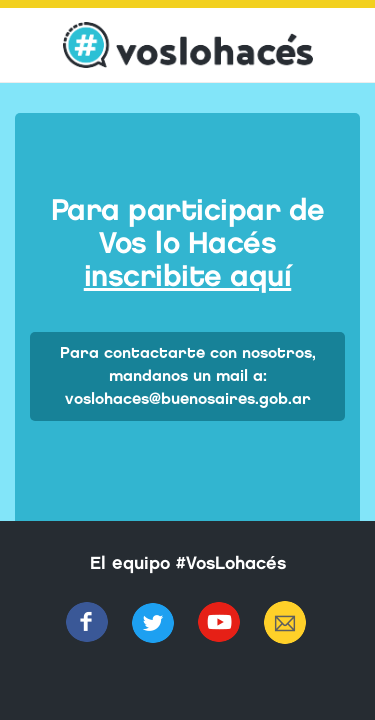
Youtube (219, 622)
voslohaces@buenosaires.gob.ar (188, 398)
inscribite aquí (188, 275)
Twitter (153, 622)
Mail (285, 622)
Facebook (87, 622)
